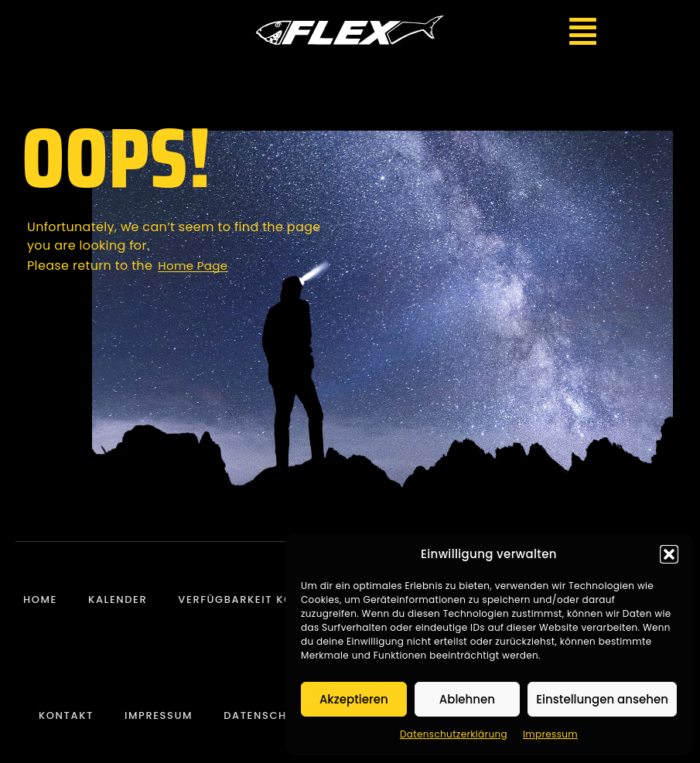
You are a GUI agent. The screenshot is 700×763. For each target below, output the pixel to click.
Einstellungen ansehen (602, 699)
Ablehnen (467, 699)
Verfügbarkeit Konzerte (257, 599)
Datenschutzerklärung (454, 734)
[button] (669, 554)
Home (40, 599)
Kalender (118, 599)
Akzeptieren (354, 699)
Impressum (550, 734)
